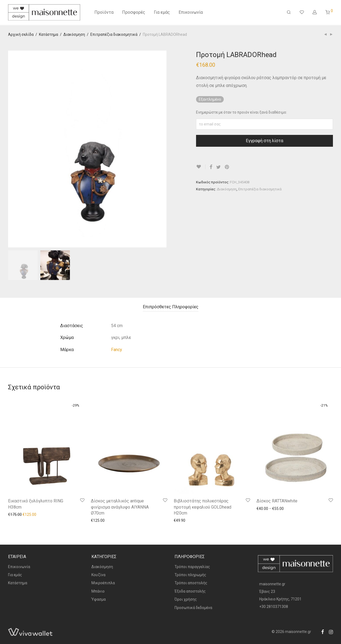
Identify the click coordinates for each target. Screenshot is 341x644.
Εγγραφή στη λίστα (264, 141)
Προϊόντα (104, 13)
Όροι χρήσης (186, 599)
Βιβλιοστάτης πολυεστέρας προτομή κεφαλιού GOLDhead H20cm (203, 507)
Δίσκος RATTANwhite (277, 501)
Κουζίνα (98, 575)
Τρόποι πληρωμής (190, 575)
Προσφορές (134, 13)
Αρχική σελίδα (21, 34)
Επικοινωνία (191, 13)
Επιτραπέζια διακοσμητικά (114, 34)
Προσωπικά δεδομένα (193, 608)
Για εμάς (162, 13)
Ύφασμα (99, 599)
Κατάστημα (49, 34)
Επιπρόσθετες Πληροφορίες (171, 307)
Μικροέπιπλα (103, 583)
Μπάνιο (98, 591)
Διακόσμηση (74, 34)
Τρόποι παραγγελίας (192, 567)
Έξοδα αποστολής (190, 591)
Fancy (117, 350)
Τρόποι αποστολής (191, 583)
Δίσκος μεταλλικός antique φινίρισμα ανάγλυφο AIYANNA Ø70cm (120, 507)
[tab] (171, 307)
